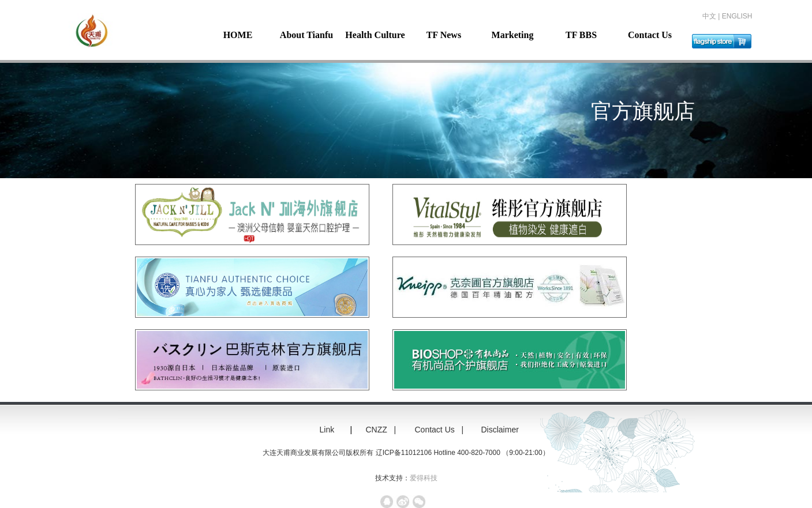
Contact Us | (440, 430)
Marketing (513, 35)
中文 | (712, 16)
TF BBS (581, 35)
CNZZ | (382, 430)
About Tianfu (306, 35)
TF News (444, 35)
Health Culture (375, 35)
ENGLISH (737, 16)
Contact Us (650, 35)
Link (327, 430)
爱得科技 (424, 478)
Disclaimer (505, 430)
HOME (238, 35)
